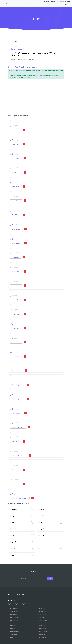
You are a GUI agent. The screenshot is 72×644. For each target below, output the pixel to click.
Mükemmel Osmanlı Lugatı (19, 456)
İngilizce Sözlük (17, 49)
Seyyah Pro (12, 70)
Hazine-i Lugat (16, 470)
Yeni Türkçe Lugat (17, 371)
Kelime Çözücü (54, 1)
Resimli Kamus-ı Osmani (18, 427)
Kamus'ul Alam (16, 215)
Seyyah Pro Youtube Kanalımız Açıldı (24, 67)
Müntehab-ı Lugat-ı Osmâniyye (20, 498)
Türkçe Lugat (41, 634)
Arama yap (63, 1)
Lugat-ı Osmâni (13, 637)
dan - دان (11, 116)
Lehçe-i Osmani (16, 158)
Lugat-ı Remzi (16, 257)
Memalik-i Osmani (13, 631)
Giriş (69, 1)
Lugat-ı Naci (16, 187)
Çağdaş (47, 1)
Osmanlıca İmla (41, 637)
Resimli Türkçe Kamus (18, 385)
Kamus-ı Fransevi (16, 229)
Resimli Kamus (41, 625)
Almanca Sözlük (13, 608)
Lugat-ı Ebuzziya (16, 413)
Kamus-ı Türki (16, 130)
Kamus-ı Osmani (16, 201)
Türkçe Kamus (41, 628)
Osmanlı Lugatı (13, 634)
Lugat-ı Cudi (16, 441)
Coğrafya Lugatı (42, 631)
